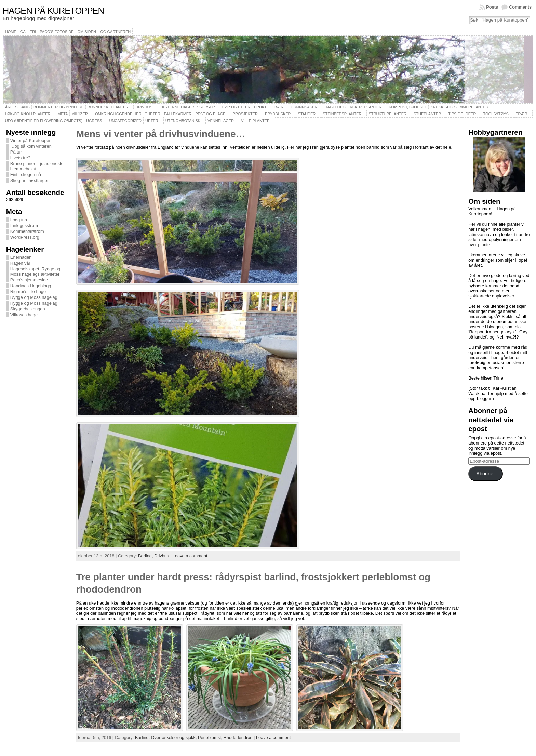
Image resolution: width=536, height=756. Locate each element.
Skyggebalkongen (28, 309)
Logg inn (19, 220)
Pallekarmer (178, 114)
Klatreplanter (366, 107)
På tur (16, 152)
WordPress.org (25, 237)
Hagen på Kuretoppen (53, 11)
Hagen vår (20, 263)
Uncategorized (125, 121)
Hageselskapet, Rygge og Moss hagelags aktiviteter (35, 271)
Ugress (94, 121)
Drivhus (144, 107)
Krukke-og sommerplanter (459, 107)
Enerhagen (21, 257)
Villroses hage (24, 315)
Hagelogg (336, 107)
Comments (520, 7)
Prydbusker (278, 114)
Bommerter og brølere (59, 107)
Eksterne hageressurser (187, 107)
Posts (492, 7)
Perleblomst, (211, 737)
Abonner (485, 474)
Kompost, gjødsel (408, 107)
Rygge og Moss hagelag (34, 297)
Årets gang (17, 107)
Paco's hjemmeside (29, 280)
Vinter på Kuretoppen (31, 140)
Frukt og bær (269, 107)
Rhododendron (238, 737)
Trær (522, 114)
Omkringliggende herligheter (128, 114)
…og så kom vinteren (31, 146)
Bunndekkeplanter (108, 107)
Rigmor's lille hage (28, 291)
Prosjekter (245, 114)
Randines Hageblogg (31, 286)
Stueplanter (427, 114)
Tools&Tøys (496, 114)
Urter (152, 121)
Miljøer (80, 114)
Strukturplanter (387, 114)
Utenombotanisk (183, 121)
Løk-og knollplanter (28, 114)
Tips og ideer (462, 114)
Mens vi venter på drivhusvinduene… (161, 134)
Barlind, (146, 556)
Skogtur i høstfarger (29, 180)
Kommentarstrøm (27, 231)
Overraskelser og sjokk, (175, 737)
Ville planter (255, 121)
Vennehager (221, 121)
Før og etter (236, 107)
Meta (63, 114)
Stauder (307, 114)
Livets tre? (20, 158)
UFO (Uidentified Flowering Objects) (44, 121)
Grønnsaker (304, 107)
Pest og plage (210, 114)
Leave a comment (190, 556)
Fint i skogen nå (26, 175)
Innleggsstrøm (24, 226)
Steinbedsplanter (342, 114)
